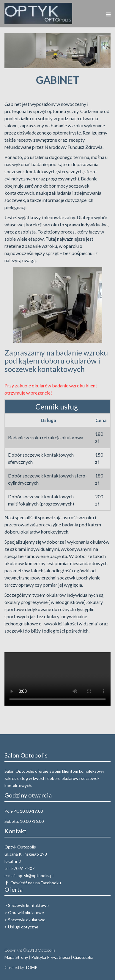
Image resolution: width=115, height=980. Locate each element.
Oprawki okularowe (26, 912)
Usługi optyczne (23, 927)
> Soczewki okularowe (25, 920)
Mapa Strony (16, 957)
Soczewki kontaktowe (28, 905)
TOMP (31, 967)
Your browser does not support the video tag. (57, 679)
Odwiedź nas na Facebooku (36, 883)
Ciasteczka (83, 957)
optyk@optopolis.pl (36, 875)
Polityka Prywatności (51, 957)
